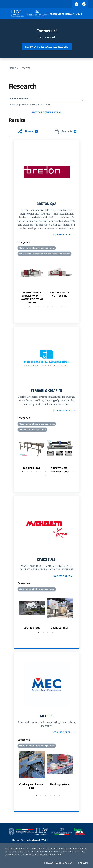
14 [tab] (46, 477)
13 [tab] (41, 477)
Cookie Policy (64, 863)
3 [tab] (39, 308)
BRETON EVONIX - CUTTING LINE (60, 295)
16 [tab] (55, 477)
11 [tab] (68, 473)
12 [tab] (73, 473)
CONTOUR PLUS (32, 629)
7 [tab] (57, 308)
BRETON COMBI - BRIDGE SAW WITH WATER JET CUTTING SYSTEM (32, 298)
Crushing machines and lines (32, 788)
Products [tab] (65, 132)
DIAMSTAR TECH (60, 629)
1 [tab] (29, 308)
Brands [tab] (28, 132)
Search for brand (20, 99)
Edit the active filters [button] (46, 113)
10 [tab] (64, 473)
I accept (83, 863)
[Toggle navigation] (5, 13)
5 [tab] (48, 308)
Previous (15, 281)
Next (78, 281)
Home (12, 68)
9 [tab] (66, 308)
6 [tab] (52, 308)
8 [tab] (62, 308)
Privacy (49, 863)
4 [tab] (43, 308)
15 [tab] (50, 477)
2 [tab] (34, 308)
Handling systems (60, 786)
